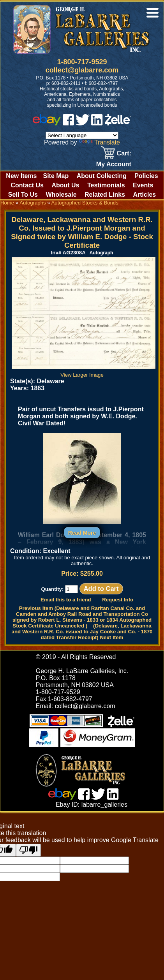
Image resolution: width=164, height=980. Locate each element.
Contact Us (27, 185)
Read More (82, 533)
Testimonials (106, 185)
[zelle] (118, 123)
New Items (21, 176)
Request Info (118, 600)
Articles (145, 195)
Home (7, 203)
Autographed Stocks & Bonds (85, 203)
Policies (146, 176)
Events (143, 185)
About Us (65, 185)
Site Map (56, 176)
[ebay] (47, 123)
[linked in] (97, 123)
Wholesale (61, 195)
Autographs (33, 203)
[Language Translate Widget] (82, 135)
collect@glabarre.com (82, 70)
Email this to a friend (66, 600)
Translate (99, 142)
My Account (114, 164)
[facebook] (68, 123)
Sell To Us (23, 195)
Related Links (105, 195)
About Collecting (102, 176)
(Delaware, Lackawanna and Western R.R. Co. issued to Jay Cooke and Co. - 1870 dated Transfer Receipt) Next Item (82, 632)
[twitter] (83, 123)
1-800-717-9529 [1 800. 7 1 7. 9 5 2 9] (82, 62)
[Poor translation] (28, 850)
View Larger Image (84, 372)
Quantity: (59, 589)
